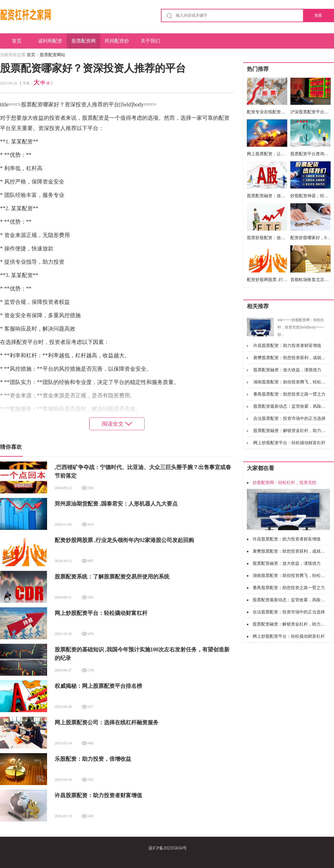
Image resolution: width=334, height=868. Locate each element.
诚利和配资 (50, 41)
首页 (17, 41)
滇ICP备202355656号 (167, 848)
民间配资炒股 (117, 43)
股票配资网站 (83, 43)
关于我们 (150, 41)
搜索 (318, 15)
